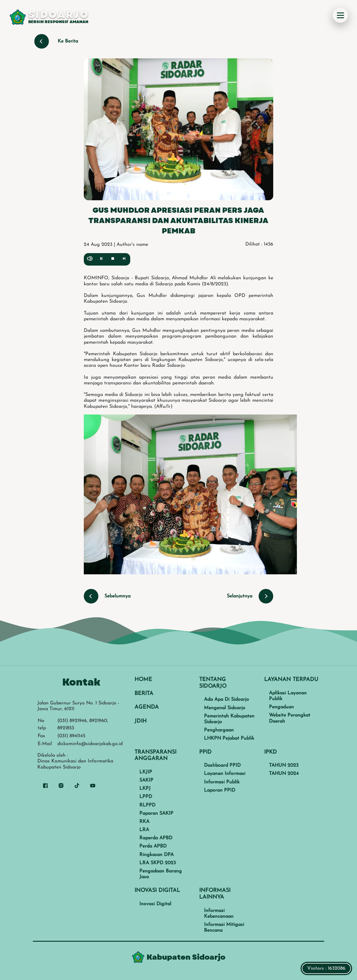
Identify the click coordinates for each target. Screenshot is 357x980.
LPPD (146, 797)
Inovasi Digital (155, 904)
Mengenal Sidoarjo (225, 708)
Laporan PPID (220, 790)
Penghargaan (219, 730)
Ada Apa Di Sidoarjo (226, 700)
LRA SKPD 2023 (158, 863)
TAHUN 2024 (284, 774)
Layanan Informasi (225, 774)
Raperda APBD (156, 838)
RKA (144, 822)
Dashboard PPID (222, 765)
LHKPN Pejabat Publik (229, 738)
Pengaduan (281, 707)
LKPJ (145, 789)
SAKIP (146, 780)
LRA (144, 830)
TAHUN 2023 (284, 765)
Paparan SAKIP (156, 813)
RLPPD (147, 805)
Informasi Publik (222, 782)
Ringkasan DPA (156, 855)
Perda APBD (153, 846)
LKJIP (146, 772)
